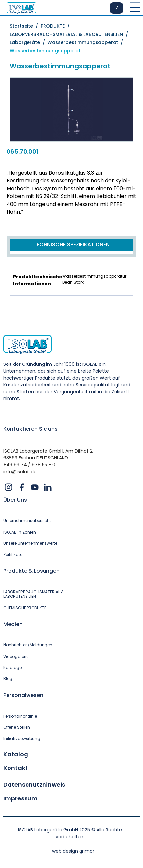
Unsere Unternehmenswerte (30, 543)
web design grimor (73, 851)
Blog (8, 679)
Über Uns (15, 500)
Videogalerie (16, 657)
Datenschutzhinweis (34, 785)
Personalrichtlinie (20, 716)
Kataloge (12, 668)
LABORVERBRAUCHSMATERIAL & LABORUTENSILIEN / (70, 34)
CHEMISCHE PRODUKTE (25, 608)
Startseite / (25, 26)
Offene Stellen (17, 727)
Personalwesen (23, 695)
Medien (13, 624)
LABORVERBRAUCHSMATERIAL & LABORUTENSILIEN (34, 594)
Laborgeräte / (29, 42)
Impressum (20, 798)
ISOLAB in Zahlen (20, 532)
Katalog (16, 754)
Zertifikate (13, 555)
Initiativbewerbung (22, 739)
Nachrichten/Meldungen (28, 645)
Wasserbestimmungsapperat (45, 51)
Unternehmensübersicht (27, 521)
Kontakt (16, 768)
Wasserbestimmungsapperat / (87, 42)
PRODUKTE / (56, 26)
